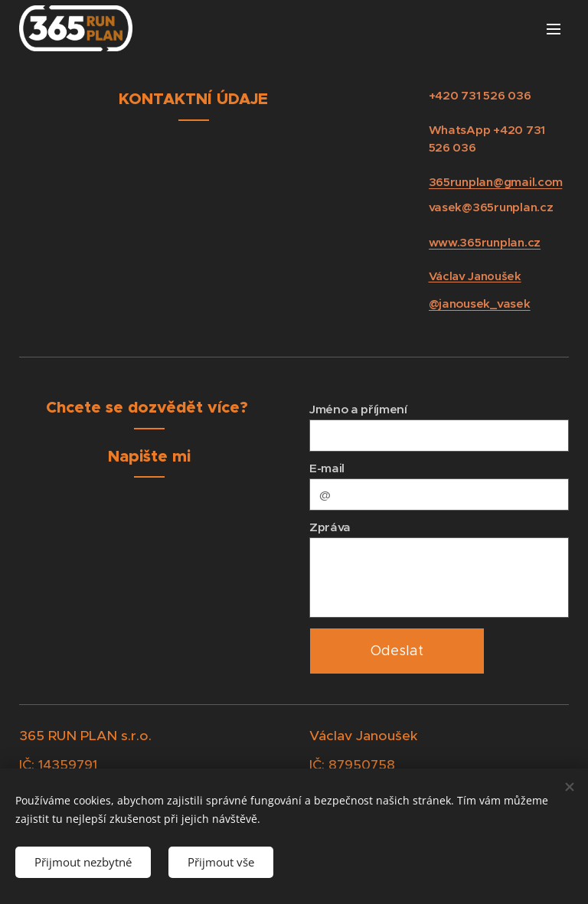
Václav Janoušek (475, 276)
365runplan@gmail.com (496, 182)
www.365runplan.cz (485, 242)
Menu (554, 29)
